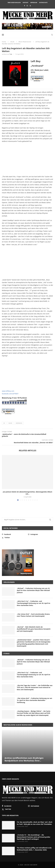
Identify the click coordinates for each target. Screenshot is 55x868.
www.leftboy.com (8, 391)
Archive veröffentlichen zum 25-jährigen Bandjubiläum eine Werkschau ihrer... (24, 759)
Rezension (19, 423)
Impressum (34, 2)
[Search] (52, 35)
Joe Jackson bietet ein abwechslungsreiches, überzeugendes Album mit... (28, 493)
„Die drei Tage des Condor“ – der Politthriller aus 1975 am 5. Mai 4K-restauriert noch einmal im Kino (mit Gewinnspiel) (35, 687)
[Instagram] (27, 6)
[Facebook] (24, 6)
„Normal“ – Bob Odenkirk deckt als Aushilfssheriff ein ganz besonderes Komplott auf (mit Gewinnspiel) (34, 629)
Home (4, 42)
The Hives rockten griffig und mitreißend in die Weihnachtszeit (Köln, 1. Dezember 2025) (34, 849)
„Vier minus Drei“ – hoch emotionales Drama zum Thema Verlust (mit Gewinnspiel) (33, 615)
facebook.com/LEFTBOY (10, 394)
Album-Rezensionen (25, 42)
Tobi (11, 54)
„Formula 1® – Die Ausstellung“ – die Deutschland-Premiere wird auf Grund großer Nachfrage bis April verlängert (34, 837)
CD (4, 423)
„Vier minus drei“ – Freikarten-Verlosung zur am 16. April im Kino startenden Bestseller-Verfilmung (34, 700)
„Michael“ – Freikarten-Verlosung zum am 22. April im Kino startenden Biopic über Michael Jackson (33, 590)
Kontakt (25, 2)
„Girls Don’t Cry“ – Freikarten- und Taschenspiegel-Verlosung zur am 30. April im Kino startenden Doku (34, 603)
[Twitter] (30, 6)
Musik (12, 42)
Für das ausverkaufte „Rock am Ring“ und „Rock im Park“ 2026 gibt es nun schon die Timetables (35, 823)
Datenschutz (43, 2)
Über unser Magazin (14, 2)
